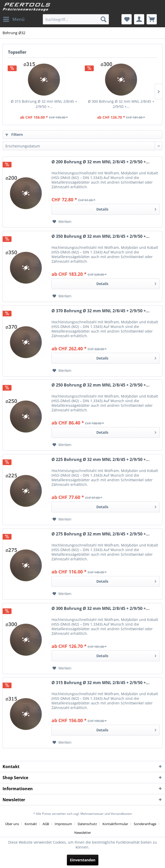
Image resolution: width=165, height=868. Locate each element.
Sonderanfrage (145, 824)
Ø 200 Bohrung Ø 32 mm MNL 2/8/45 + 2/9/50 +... (101, 162)
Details (126, 208)
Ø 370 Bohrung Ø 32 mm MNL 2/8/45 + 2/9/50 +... (101, 311)
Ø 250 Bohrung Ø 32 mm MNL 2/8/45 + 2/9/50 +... (101, 385)
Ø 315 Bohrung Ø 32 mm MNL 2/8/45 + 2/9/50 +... (44, 104)
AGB (46, 824)
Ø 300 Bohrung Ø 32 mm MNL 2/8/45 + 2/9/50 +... (121, 104)
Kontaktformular (115, 824)
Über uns (12, 824)
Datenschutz (87, 824)
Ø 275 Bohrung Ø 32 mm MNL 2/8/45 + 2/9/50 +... (101, 534)
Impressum (63, 824)
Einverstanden (83, 860)
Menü (14, 19)
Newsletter (83, 833)
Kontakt (31, 824)
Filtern (14, 134)
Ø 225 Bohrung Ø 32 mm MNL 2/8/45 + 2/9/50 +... (101, 460)
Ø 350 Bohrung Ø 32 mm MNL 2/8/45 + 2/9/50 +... (101, 236)
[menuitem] (14, 19)
